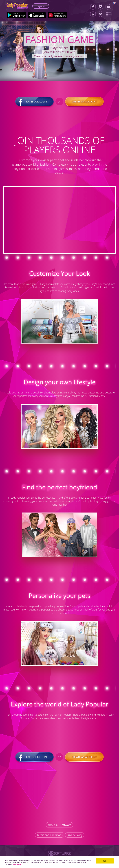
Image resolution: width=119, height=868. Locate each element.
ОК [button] (106, 859)
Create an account (84, 103)
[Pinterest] (93, 14)
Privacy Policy (75, 837)
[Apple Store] (37, 15)
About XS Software (59, 827)
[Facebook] (93, 7)
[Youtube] (109, 7)
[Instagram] (101, 7)
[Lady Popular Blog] (109, 14)
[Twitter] (101, 14)
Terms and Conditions (50, 837)
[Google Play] (17, 15)
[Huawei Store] (57, 15)
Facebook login (35, 103)
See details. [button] (63, 864)
